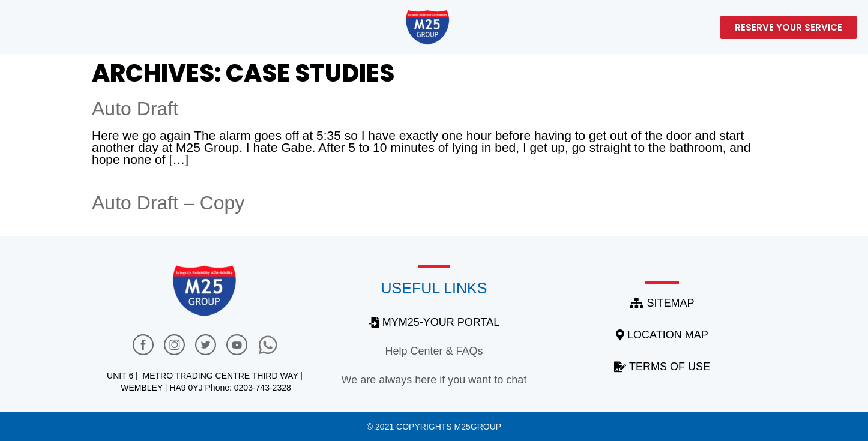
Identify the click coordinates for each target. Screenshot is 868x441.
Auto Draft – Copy (168, 203)
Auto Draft (135, 109)
